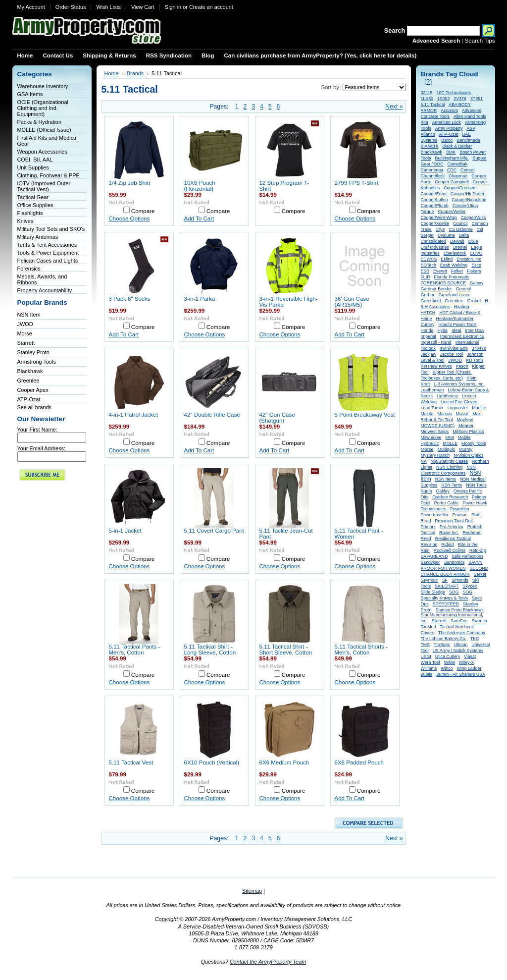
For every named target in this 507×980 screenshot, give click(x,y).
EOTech (429, 265)
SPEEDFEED (446, 604)
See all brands (35, 407)
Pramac (460, 515)
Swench (479, 621)
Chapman (458, 176)
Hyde (442, 330)
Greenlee (28, 381)
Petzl (426, 503)
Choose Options (129, 218)
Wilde (450, 662)
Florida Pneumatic (452, 277)
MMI (450, 437)
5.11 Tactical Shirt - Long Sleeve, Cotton (210, 650)
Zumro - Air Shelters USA (461, 674)
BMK (451, 152)
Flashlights (30, 213)
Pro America (452, 527)
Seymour (430, 580)
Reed (426, 539)
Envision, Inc (469, 259)
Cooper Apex (33, 390)
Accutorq (449, 110)
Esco (476, 265)
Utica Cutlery (448, 656)
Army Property (449, 128)
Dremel (460, 247)
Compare (143, 211)
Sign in (173, 7)
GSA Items (30, 94)
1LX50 (427, 99)
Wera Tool (431, 662)
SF (445, 580)
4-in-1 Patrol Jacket (133, 415)
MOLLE (450, 443)
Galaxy (477, 283)
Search (395, 30)
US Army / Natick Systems (458, 651)
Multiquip (446, 449)
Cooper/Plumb (435, 206)
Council (460, 223)
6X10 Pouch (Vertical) (212, 762)
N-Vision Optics (468, 455)
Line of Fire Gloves (459, 402)
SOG (454, 592)
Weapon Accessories (42, 152)
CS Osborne (460, 229)
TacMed (429, 627)
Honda (427, 330)
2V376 (460, 99)
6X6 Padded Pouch (359, 762)
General (464, 289)
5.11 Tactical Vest (131, 762)
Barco (447, 140)
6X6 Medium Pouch (284, 762)
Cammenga (432, 170)
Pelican (479, 497)
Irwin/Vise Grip (454, 348)
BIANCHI (430, 146)
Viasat (470, 656)
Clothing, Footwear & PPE (49, 175)
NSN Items (446, 479)
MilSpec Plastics (468, 432)
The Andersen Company (462, 633)
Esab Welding (454, 265)
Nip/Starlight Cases (449, 461)
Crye (440, 229)
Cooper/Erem (434, 194)
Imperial (429, 336)
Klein (472, 378)
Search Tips (480, 41)
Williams (429, 668)
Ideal (456, 330)
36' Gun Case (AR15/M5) (352, 302)
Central (467, 170)
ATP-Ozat (29, 399)
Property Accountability (45, 290)
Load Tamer (432, 408)
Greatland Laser (454, 295)
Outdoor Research (450, 497)
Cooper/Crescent (460, 188)
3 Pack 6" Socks (130, 299)
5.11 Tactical (433, 105)
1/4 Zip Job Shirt (130, 183)
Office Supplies (35, 205)
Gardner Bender (436, 289)
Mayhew (465, 420)
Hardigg (462, 307)
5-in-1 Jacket (125, 531)
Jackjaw (429, 354)
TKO (475, 639)
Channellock (433, 176)
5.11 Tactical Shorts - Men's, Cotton (361, 650)
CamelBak (457, 164)
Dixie (473, 241)
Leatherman (432, 390)
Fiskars (474, 271)
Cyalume (446, 235)
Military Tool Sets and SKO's (51, 229)
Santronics (455, 562)
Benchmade (468, 140)
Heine (427, 319)
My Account (31, 7)
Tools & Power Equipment (48, 253)
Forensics (29, 269)
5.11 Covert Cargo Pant (214, 531)
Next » (394, 107)
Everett (440, 271)
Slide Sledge (433, 592)
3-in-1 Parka (200, 299)
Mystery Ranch (435, 455)
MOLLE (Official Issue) (44, 130)
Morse (25, 333)
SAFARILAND (434, 556)
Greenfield (431, 301)
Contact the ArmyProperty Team (268, 962)
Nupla (427, 491)
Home (112, 73)
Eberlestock (455, 253)
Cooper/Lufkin (434, 200)
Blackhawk (30, 371)
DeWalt (457, 241)
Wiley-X (466, 662)
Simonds (460, 580)
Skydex (470, 586)
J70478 (479, 348)
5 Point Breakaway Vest (365, 415)
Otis (425, 497)
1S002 (443, 99)
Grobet (474, 301)
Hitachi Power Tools (457, 325)
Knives (25, 221)
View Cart (143, 7)
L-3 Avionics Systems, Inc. (459, 384)
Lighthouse (447, 396)
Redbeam (472, 533)
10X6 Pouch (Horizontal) (200, 186)
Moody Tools (474, 443)
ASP (471, 128)
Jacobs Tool (452, 354)
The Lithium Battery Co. (444, 639)
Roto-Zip (478, 550)
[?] (428, 82)
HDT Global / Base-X (460, 313)
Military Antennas (38, 237)
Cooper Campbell (452, 182)
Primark (428, 527)
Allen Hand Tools (470, 116)
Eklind (447, 259)
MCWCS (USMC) (438, 426)
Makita (427, 414)
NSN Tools (476, 485)
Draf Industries (435, 247)
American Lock (447, 122)
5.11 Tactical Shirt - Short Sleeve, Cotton (286, 650)
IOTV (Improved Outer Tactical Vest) (44, 186)
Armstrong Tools (37, 362)
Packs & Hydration (39, 122)
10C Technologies (454, 93)
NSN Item (29, 315)
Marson (444, 414)
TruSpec (442, 645)
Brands (135, 73)
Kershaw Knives (436, 366)
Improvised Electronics (462, 336)
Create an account (211, 7)
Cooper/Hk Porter (467, 194)
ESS (425, 271)
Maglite (479, 408)
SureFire (459, 621)
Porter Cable (446, 503)
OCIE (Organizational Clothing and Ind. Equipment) (43, 108)
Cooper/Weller (452, 212)
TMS (426, 645)
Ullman (461, 645)
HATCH (428, 313)
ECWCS (429, 259)
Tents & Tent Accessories (47, 245)
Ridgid (447, 544)
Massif (462, 414)
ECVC (476, 253)
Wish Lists (108, 7)
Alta (425, 122)
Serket (480, 574)
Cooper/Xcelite (435, 223)
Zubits (427, 674)
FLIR (426, 277)
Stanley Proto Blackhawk (460, 610)
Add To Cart (199, 218)
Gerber (428, 295)
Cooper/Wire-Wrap (439, 218)
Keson (462, 366)
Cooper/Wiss (473, 218)
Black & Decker (457, 146)
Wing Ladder (469, 668)
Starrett (26, 343)
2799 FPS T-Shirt (356, 183)
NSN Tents (452, 485)
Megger (466, 426)
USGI (426, 656)
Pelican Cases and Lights (48, 261)
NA (424, 461)
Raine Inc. (449, 533)
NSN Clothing (449, 467)
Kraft (426, 384)
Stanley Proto (33, 352)
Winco (447, 668)
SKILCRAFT (447, 586)
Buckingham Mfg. (452, 158)
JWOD (25, 324)
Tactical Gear (33, 197)
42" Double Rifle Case (212, 415)
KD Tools (475, 360)
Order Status (71, 7)
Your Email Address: (42, 448)
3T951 (477, 99)
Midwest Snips (435, 432)
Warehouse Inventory (43, 86)
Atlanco (428, 134)
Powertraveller (435, 515)
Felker (457, 271)
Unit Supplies (33, 167)
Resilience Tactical (453, 539)
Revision (429, 544)
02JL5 (427, 93)
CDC (452, 170)
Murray (466, 449)
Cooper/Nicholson (469, 200)
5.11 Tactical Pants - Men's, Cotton (135, 650)
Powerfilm (460, 509)
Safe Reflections (467, 556)
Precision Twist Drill (454, 521)
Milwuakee (431, 437)
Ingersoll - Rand (436, 342)
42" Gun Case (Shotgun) (277, 418)
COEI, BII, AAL (35, 160)
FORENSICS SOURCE (443, 283)
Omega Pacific (468, 491)
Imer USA (474, 330)
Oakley (443, 491)
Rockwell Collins (450, 550)
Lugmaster (458, 408)
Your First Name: (37, 430)
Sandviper (431, 562)
